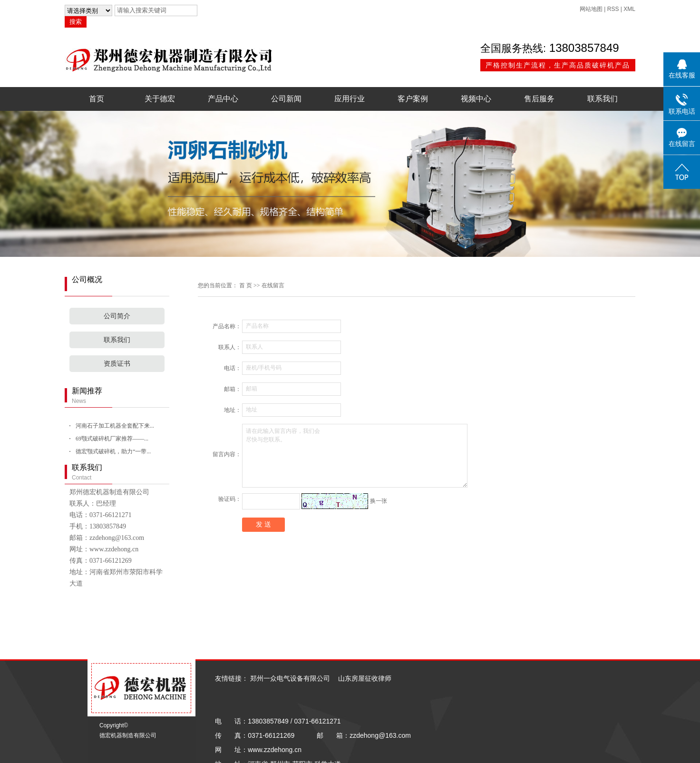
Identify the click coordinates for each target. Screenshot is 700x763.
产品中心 (223, 99)
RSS (613, 9)
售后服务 (539, 99)
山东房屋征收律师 (365, 678)
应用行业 (350, 99)
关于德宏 (160, 99)
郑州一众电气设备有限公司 (290, 678)
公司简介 (117, 316)
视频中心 (476, 99)
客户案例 (413, 99)
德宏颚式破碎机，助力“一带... (113, 451)
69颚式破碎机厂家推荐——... (112, 439)
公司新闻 (286, 99)
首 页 (246, 285)
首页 (97, 99)
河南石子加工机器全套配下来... (115, 426)
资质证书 (117, 364)
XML (629, 9)
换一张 (379, 501)
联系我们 (603, 99)
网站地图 (591, 9)
